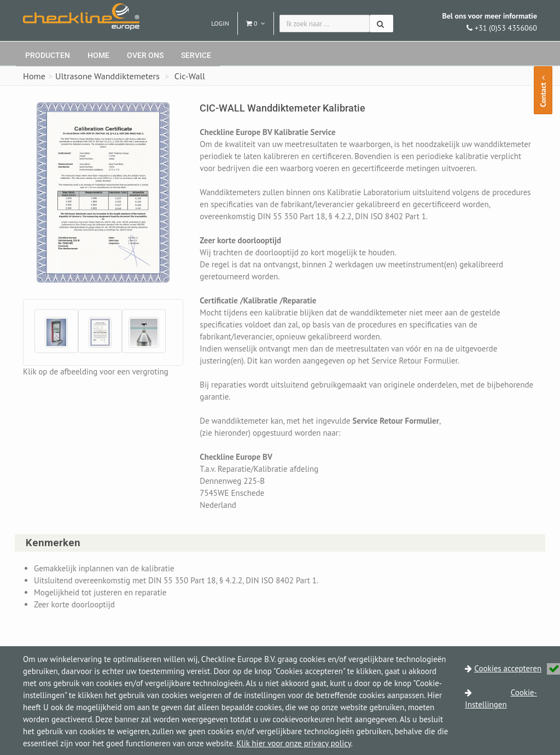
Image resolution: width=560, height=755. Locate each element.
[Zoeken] (381, 24)
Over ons (145, 55)
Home (98, 55)
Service (196, 55)
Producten (48, 55)
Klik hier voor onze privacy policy (294, 743)
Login (220, 23)
